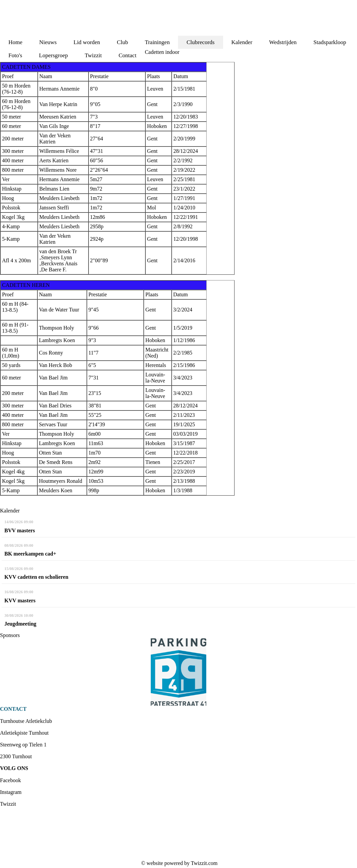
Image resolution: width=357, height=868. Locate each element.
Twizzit (93, 55)
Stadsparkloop (330, 42)
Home (15, 42)
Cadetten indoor (162, 52)
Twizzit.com (204, 863)
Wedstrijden (283, 42)
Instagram (11, 792)
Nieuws (48, 42)
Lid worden (87, 42)
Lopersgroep (53, 55)
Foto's (15, 55)
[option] (178, 672)
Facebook (10, 780)
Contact (128, 55)
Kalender (242, 42)
